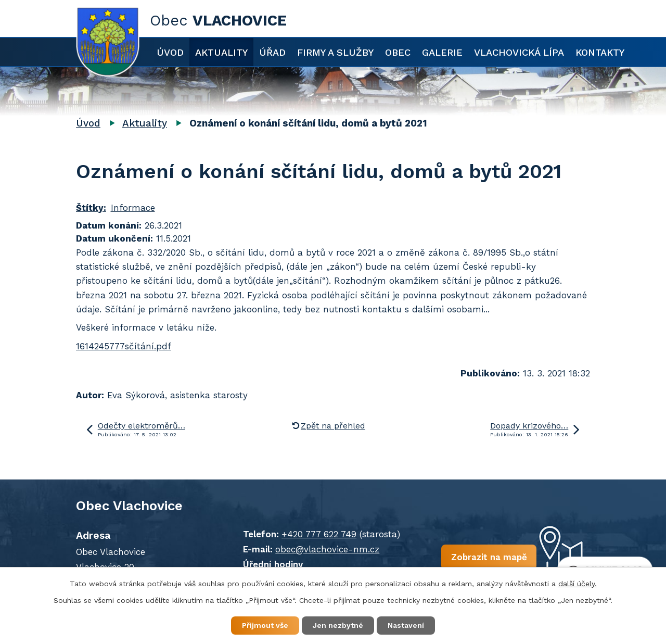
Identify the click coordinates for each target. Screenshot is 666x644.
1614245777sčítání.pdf (124, 346)
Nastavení (406, 625)
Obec (398, 52)
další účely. (578, 584)
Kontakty (600, 52)
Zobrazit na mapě (489, 557)
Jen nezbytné (338, 625)
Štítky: (91, 208)
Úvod (170, 52)
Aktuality (221, 52)
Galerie (442, 52)
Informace (133, 208)
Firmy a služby (335, 52)
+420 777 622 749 (319, 534)
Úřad (272, 52)
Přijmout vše (265, 625)
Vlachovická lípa (519, 52)
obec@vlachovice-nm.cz (327, 549)
